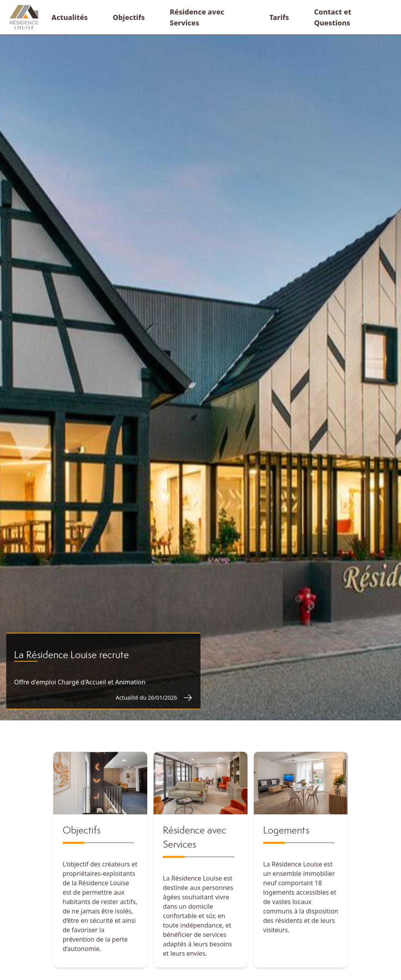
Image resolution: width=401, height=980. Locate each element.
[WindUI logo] (24, 17)
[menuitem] (69, 17)
